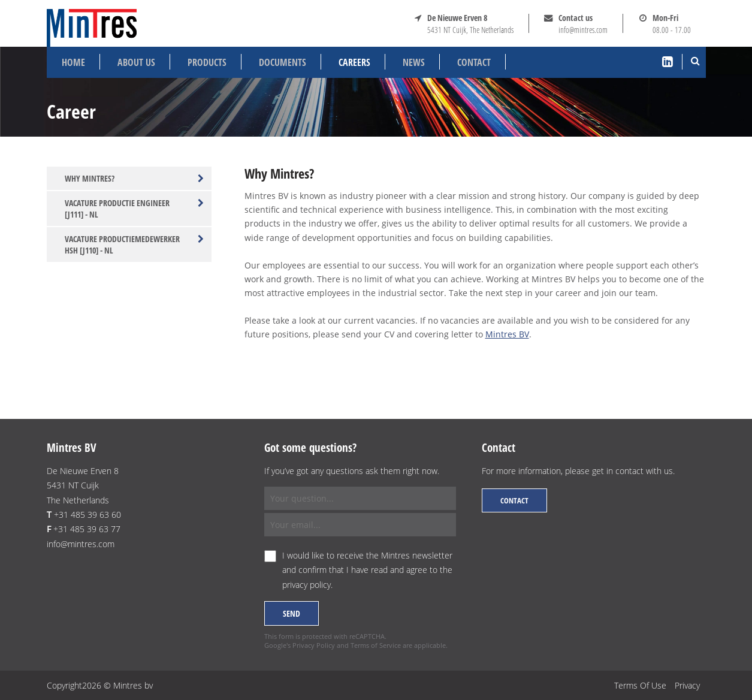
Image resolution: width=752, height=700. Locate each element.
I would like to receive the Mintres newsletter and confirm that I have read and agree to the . (367, 570)
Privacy (687, 685)
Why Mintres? (134, 178)
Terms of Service (376, 645)
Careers (354, 62)
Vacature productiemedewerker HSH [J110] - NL (134, 245)
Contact (474, 62)
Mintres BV (507, 334)
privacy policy (306, 585)
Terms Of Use (640, 685)
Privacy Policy (314, 645)
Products (207, 62)
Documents (283, 62)
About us (136, 62)
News (414, 62)
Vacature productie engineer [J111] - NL (134, 209)
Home (73, 62)
